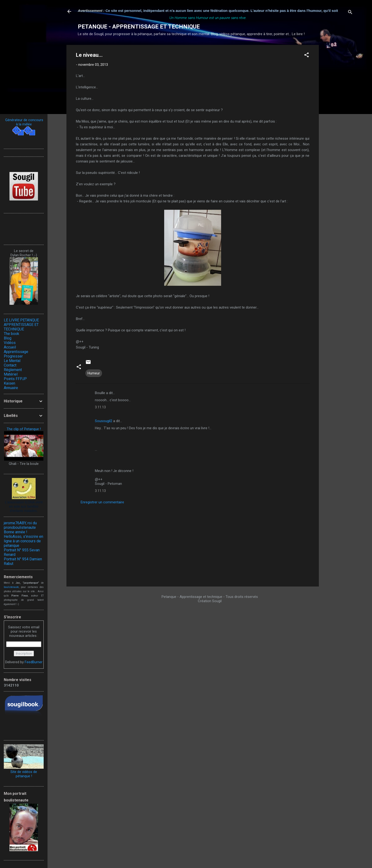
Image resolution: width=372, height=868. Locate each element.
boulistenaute (11, 587)
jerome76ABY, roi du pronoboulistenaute (20, 525)
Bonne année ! (16, 532)
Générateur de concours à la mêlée (24, 122)
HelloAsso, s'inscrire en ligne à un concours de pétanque (23, 541)
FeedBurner (34, 662)
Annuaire (11, 388)
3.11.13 (100, 407)
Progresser (13, 356)
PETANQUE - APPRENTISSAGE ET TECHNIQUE (139, 27)
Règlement (13, 370)
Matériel (11, 374)
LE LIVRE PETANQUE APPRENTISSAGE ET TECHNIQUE (21, 325)
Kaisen (9, 383)
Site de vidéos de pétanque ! (24, 774)
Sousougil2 (104, 421)
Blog (8, 338)
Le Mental (12, 361)
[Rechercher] (350, 13)
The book (12, 334)
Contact (10, 365)
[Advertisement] (338, 116)
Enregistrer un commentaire (102, 502)
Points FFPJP (15, 379)
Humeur (94, 373)
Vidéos (10, 343)
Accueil (10, 347)
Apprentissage (16, 352)
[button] (307, 56)
